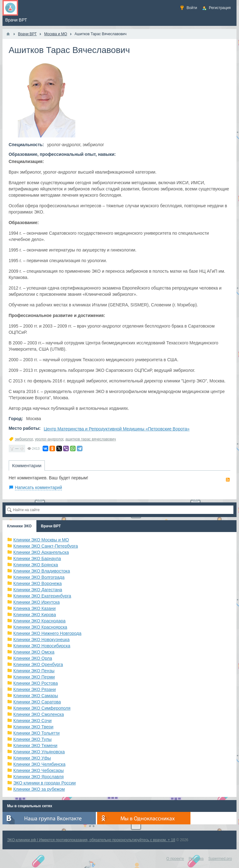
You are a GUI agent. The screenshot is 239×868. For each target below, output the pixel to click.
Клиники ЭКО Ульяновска (39, 752)
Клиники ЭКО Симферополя (42, 708)
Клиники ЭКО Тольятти (37, 733)
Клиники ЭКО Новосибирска (42, 646)
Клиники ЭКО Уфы (32, 758)
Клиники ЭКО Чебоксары (39, 770)
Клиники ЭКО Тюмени (35, 746)
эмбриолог (24, 439)
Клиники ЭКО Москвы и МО (41, 540)
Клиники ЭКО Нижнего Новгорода (47, 633)
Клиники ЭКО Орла (33, 658)
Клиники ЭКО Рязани (35, 689)
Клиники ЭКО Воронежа (38, 583)
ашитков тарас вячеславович (91, 439)
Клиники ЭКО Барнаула (37, 559)
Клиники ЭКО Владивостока (42, 571)
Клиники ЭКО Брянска (36, 565)
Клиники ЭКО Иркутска (37, 602)
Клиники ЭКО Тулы (33, 739)
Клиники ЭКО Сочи (33, 721)
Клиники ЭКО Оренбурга (38, 664)
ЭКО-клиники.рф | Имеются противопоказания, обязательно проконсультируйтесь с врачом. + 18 (91, 840)
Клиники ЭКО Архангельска (41, 552)
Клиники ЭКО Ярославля (39, 777)
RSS (228, 480)
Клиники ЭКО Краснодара (40, 621)
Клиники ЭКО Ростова (36, 683)
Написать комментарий (39, 487)
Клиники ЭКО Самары (36, 696)
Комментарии (27, 465)
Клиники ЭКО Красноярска (40, 627)
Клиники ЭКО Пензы (34, 671)
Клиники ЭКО (19, 526)
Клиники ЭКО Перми (34, 677)
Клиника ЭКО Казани (35, 608)
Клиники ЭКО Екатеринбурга (42, 596)
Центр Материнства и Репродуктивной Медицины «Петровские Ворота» (117, 429)
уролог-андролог (49, 439)
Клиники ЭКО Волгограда (39, 577)
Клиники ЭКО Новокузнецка (42, 640)
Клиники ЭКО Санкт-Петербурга (46, 546)
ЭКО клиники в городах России (45, 783)
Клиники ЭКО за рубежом (39, 789)
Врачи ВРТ (51, 526)
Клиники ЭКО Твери (33, 727)
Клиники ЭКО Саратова (37, 702)
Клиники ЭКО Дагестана (38, 590)
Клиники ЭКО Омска (34, 652)
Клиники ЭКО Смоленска (39, 714)
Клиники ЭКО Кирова (35, 615)
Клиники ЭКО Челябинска (40, 764)
